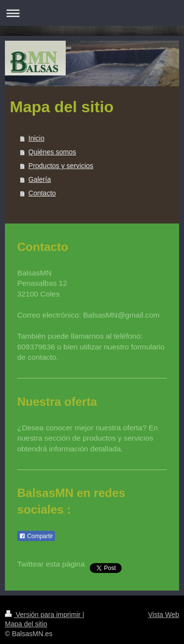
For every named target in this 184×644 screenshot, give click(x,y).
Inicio (37, 138)
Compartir (36, 536)
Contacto (42, 193)
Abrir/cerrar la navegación (92, 13)
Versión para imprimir (44, 615)
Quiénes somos (52, 152)
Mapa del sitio (26, 624)
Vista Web (164, 615)
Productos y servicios (61, 166)
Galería (40, 179)
